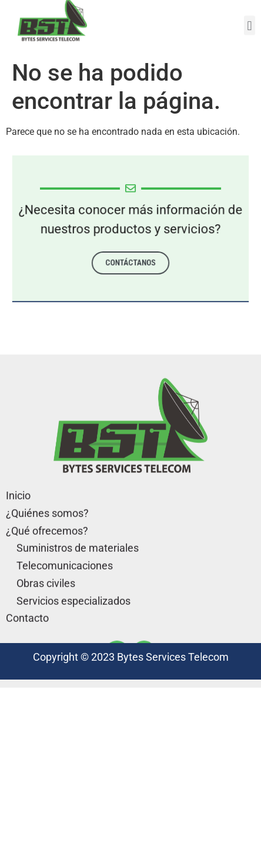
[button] (250, 22)
